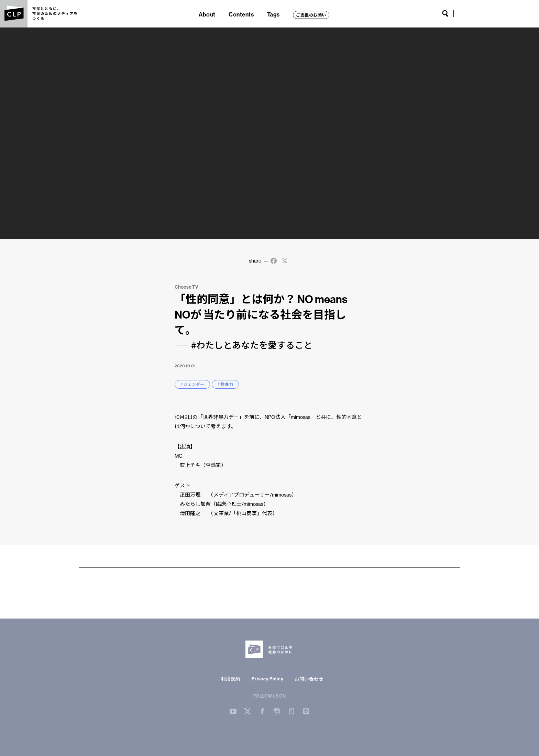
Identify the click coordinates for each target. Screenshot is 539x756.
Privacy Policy (267, 679)
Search (445, 13)
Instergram (277, 711)
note (509, 13)
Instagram (497, 13)
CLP (14, 14)
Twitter (476, 13)
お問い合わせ (309, 679)
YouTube (463, 13)
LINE (522, 13)
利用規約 (231, 679)
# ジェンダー (192, 384)
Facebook (486, 13)
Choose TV (186, 287)
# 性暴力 (225, 384)
